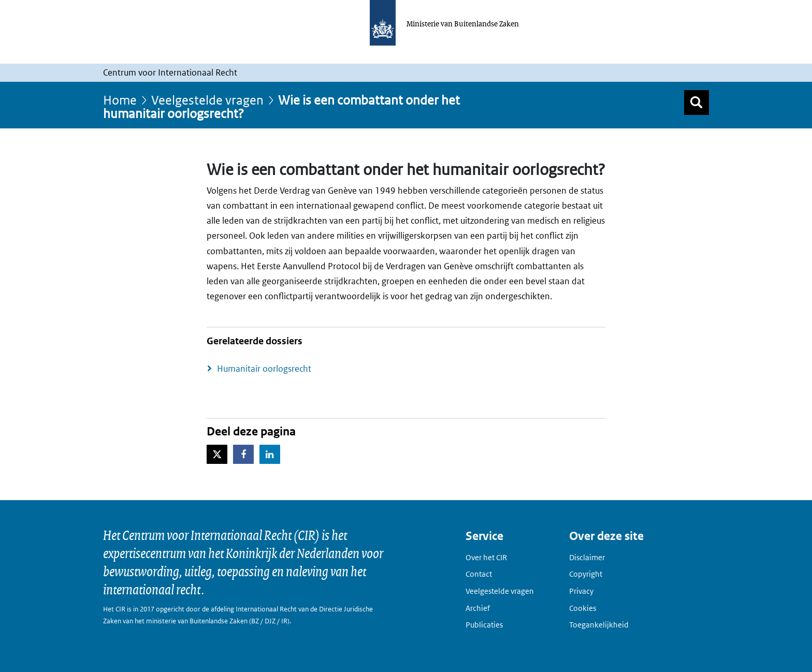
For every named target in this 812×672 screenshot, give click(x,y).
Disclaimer (587, 557)
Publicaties (484, 625)
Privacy (581, 591)
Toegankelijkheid (599, 625)
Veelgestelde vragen (207, 100)
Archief (478, 608)
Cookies (583, 608)
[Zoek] (697, 103)
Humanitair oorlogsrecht (264, 369)
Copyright (586, 574)
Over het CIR (486, 557)
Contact (479, 574)
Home (120, 100)
